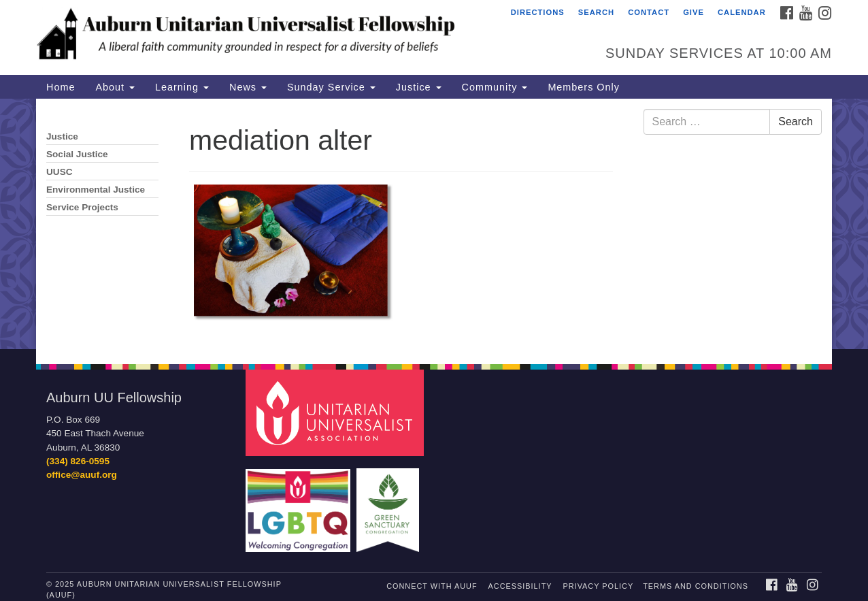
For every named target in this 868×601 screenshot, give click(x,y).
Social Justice (77, 154)
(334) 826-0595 (78, 461)
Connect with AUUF (432, 586)
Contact (649, 12)
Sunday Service (331, 87)
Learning (182, 87)
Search (596, 12)
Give (694, 12)
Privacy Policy (599, 586)
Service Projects (82, 207)
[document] (434, 224)
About (115, 87)
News (248, 87)
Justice (419, 87)
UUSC (60, 172)
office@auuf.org (82, 475)
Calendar (742, 12)
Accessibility (520, 586)
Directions (538, 12)
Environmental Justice (96, 190)
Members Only (584, 87)
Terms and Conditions (696, 586)
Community (495, 87)
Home (61, 87)
